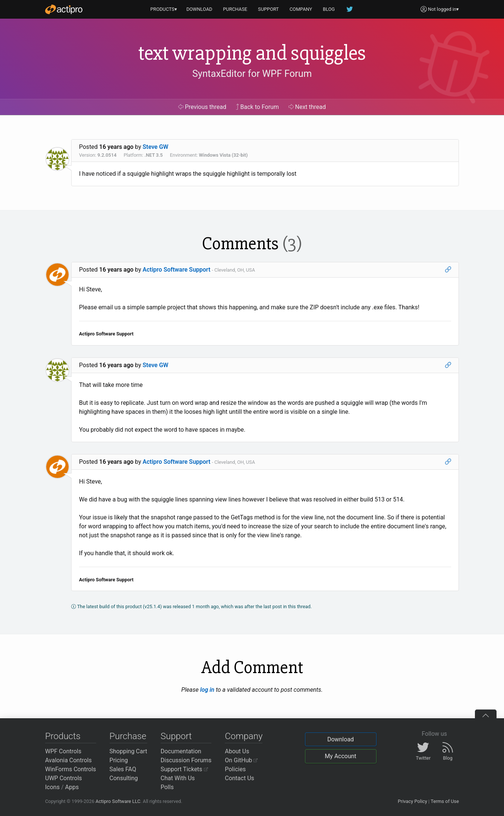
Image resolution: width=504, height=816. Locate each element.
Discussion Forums (186, 760)
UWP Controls (64, 778)
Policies (235, 769)
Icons (52, 787)
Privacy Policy (412, 801)
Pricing (119, 760)
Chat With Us (178, 778)
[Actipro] (64, 9)
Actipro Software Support (177, 270)
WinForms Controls (71, 769)
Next (307, 107)
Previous (202, 107)
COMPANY (301, 9)
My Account (341, 756)
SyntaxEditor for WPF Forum (252, 74)
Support (176, 736)
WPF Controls (63, 751)
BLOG (329, 9)
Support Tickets (184, 769)
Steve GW (156, 147)
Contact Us (240, 778)
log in (207, 690)
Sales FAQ (123, 769)
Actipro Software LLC (118, 801)
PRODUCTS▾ (164, 9)
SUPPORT (268, 9)
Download (341, 739)
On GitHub (241, 760)
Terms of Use (445, 801)
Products (63, 736)
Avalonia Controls (68, 760)
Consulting (124, 778)
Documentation (181, 751)
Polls (167, 787)
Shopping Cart (128, 751)
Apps (72, 787)
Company (244, 736)
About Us (237, 751)
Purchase (128, 736)
